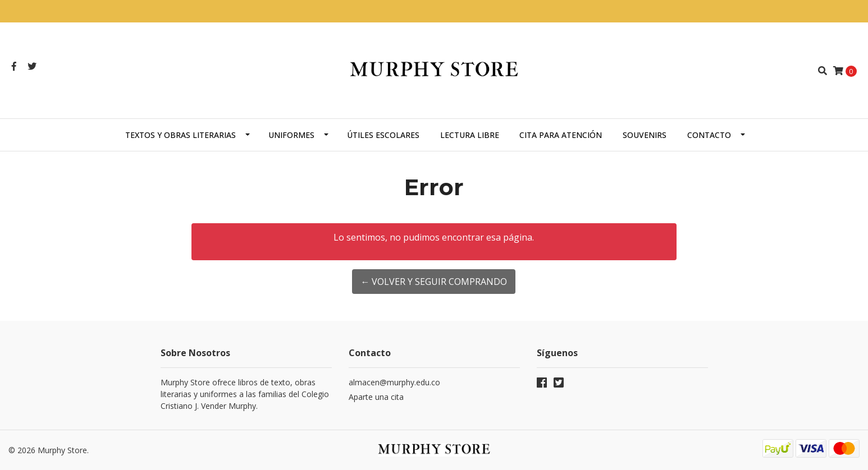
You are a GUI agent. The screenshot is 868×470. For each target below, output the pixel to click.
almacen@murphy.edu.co (394, 382)
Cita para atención (561, 135)
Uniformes (291, 135)
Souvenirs (645, 135)
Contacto (709, 135)
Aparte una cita (376, 397)
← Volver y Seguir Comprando (434, 282)
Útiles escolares (383, 135)
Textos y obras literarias (181, 135)
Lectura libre (470, 135)
